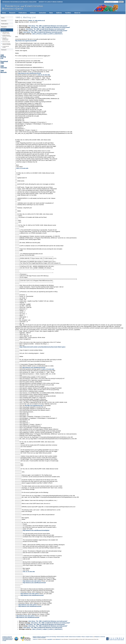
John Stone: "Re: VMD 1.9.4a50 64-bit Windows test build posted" (48, 26)
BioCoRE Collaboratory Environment (5, 39)
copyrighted (50, 639)
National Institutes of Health (63, 637)
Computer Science (89, 637)
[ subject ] (45, 34)
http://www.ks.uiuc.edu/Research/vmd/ (30, 73)
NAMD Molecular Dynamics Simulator (7, 36)
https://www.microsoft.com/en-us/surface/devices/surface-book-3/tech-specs (42, 347)
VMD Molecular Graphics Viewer (6, 33)
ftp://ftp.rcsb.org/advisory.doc (34, 406)
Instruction (42, 13)
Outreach (4, 50)
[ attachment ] (58, 34)
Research (12, 13)
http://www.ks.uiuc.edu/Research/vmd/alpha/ (36, 530)
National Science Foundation (75, 637)
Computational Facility (6, 47)
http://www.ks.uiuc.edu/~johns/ (32, 581)
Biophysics (97, 637)
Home (4, 13)
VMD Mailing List (3, 57)
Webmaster (58, 639)
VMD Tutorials (4, 67)
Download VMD (4, 62)
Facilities (68, 13)
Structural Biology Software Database (7, 44)
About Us (77, 13)
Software (33, 13)
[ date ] (34, 34)
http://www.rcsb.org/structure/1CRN (26, 41)
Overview (4, 21)
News (51, 13)
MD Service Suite (6, 42)
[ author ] (51, 34)
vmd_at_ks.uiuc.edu (44, 75)
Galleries (59, 13)
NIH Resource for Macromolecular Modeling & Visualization (19, 2)
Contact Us (35, 639)
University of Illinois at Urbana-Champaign (51, 2)
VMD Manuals (4, 72)
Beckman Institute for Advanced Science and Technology (44, 637)
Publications (23, 13)
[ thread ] (39, 34)
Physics (83, 637)
